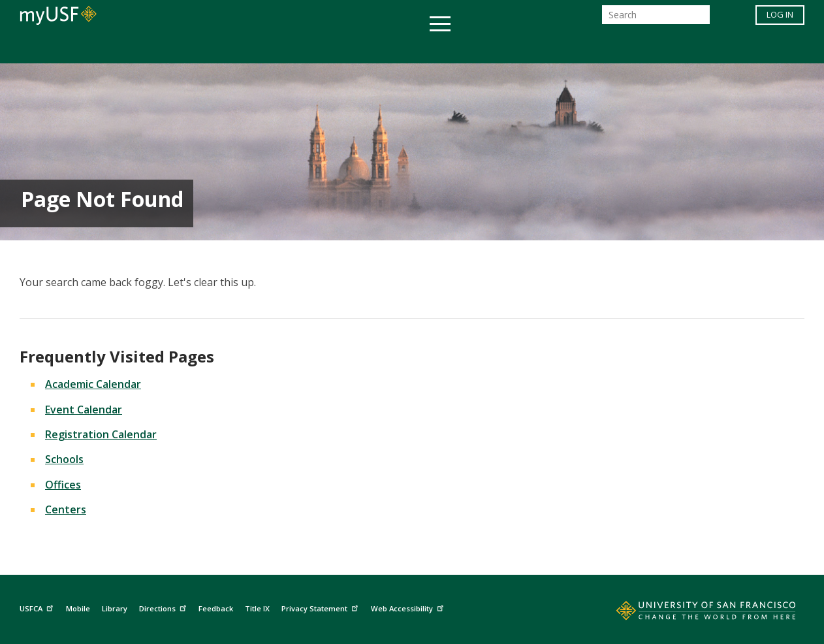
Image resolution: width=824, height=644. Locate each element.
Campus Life (477, 48)
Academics (159, 48)
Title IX (257, 608)
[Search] (656, 19)
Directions (164, 607)
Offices (550, 48)
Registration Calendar (101, 434)
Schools (64, 459)
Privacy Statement (321, 607)
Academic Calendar (93, 384)
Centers (66, 509)
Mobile (78, 608)
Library (115, 608)
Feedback (216, 608)
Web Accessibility (409, 607)
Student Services (255, 48)
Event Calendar (84, 410)
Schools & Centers (643, 48)
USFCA (38, 607)
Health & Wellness (373, 48)
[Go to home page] (691, 613)
